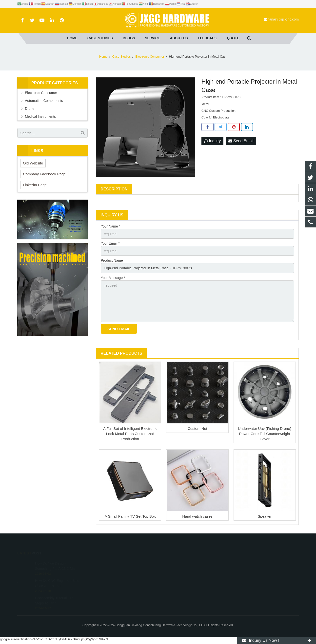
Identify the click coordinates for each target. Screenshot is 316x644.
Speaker (265, 516)
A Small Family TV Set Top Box (130, 516)
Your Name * (110, 226)
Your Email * (110, 243)
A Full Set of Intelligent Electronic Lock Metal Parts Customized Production (130, 434)
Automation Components (44, 101)
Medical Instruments (40, 116)
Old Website (33, 163)
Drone (30, 109)
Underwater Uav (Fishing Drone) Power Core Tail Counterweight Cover (265, 434)
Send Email (241, 141)
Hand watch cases (197, 516)
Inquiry (212, 141)
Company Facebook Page (44, 174)
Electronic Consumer (41, 93)
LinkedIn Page (35, 185)
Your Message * (113, 278)
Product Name (112, 260)
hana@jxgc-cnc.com (283, 19)
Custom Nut (197, 428)
